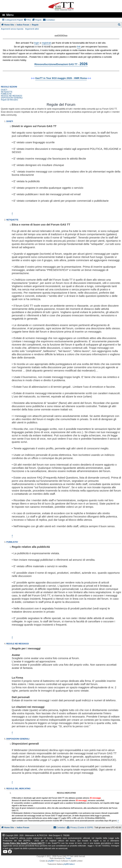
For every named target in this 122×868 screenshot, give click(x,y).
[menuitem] (27, 20)
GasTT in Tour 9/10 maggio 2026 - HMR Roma (61, 78)
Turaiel (68, 858)
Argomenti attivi (32, 29)
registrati (46, 43)
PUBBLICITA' (6, 94)
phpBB (51, 861)
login (37, 43)
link (79, 47)
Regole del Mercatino (9, 100)
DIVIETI (4, 90)
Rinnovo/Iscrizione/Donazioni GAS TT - (61, 64)
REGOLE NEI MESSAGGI (11, 96)
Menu (10, 15)
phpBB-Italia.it (69, 864)
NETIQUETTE (7, 92)
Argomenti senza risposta (12, 29)
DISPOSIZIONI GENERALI (12, 98)
